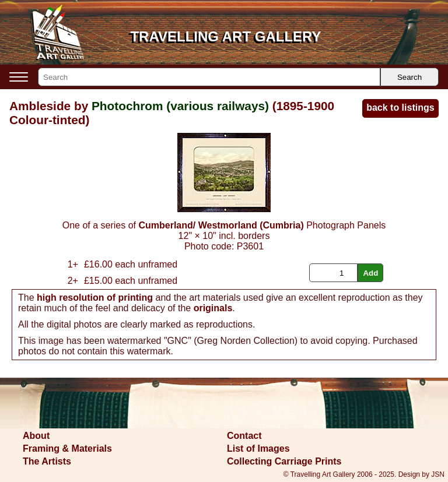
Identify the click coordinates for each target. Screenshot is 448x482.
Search (409, 77)
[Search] (209, 77)
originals (213, 308)
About (36, 436)
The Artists (47, 461)
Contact (244, 436)
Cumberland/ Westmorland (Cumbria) (221, 225)
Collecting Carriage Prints (284, 461)
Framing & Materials (67, 448)
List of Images (258, 448)
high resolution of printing (95, 298)
